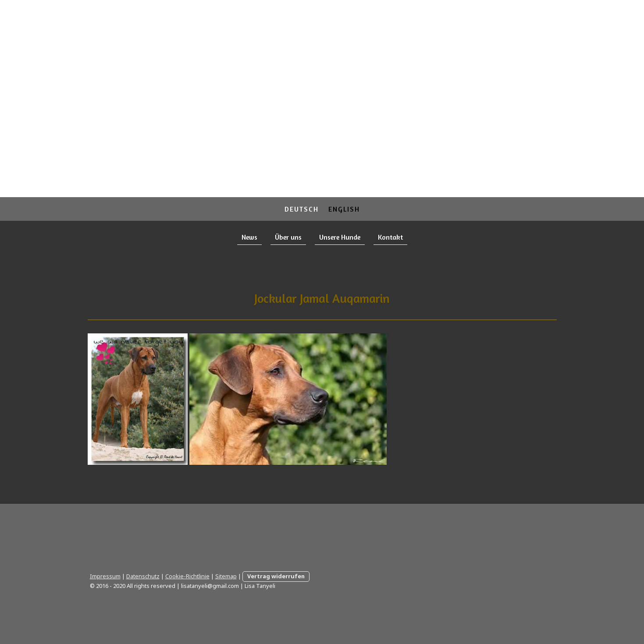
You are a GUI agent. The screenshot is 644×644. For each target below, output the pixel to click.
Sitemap (226, 576)
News (249, 237)
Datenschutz (143, 576)
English (344, 209)
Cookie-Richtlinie (187, 576)
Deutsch (302, 209)
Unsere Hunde (340, 237)
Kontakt (390, 237)
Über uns (288, 237)
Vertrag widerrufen (276, 576)
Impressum (105, 576)
